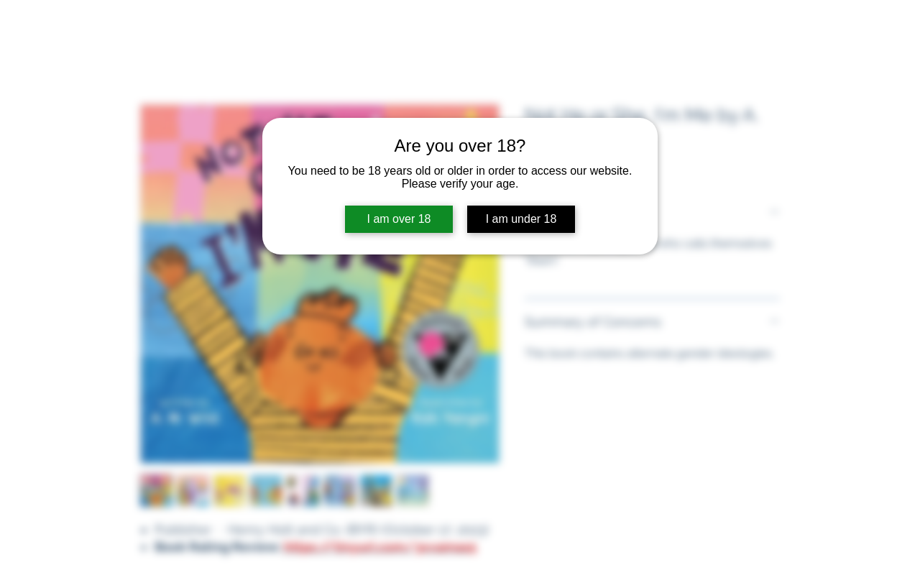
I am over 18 (399, 219)
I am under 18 (521, 219)
